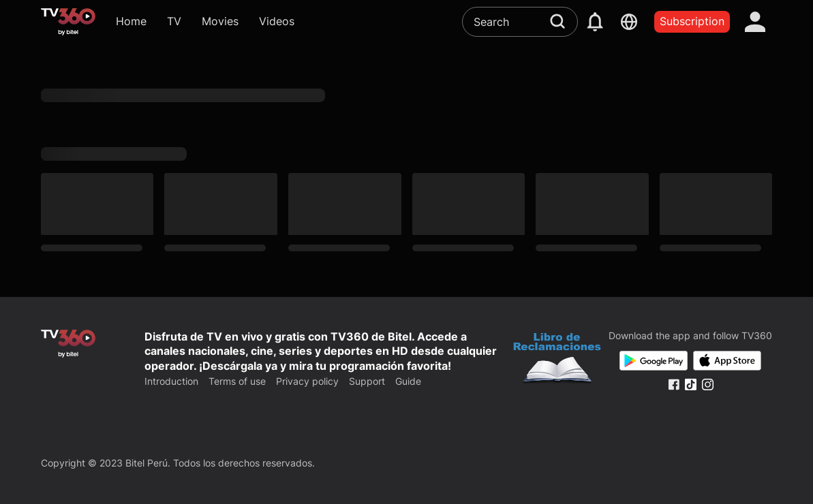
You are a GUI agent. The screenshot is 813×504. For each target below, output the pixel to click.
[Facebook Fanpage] (674, 384)
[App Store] (727, 361)
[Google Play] (654, 361)
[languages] (629, 22)
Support (367, 381)
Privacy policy (307, 381)
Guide (408, 381)
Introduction (171, 381)
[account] (755, 22)
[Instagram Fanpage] (708, 384)
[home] (68, 22)
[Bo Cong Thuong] (557, 360)
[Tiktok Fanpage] (691, 384)
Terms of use (237, 381)
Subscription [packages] (692, 21)
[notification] (595, 22)
